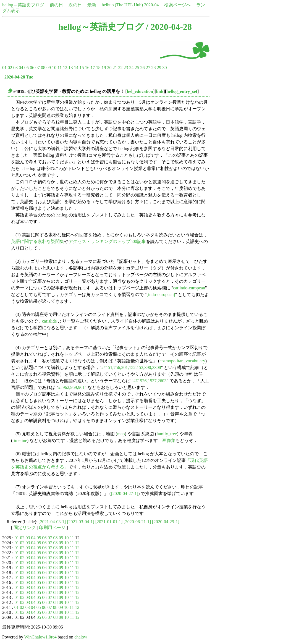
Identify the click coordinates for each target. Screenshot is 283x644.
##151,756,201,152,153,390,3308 (131, 367)
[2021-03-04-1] (81, 522)
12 (65, 68)
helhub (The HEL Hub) (122, 5)
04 (21, 68)
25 (137, 68)
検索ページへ (177, 5)
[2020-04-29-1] (166, 522)
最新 (92, 5)
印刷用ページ (52, 527)
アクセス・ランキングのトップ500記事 (107, 241)
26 (142, 68)
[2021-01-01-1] (109, 522)
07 (38, 68)
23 (126, 68)
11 (60, 68)
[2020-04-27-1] (125, 494)
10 (54, 68)
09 (49, 68)
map (121, 434)
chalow (81, 637)
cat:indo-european (189, 288)
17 (93, 68)
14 (76, 68)
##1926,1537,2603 (150, 381)
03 (15, 68)
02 (10, 68)
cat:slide (49, 321)
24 (131, 68)
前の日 (56, 5)
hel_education (140, 91)
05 (27, 68)
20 (109, 68)
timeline (20, 440)
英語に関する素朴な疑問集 (38, 241)
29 (159, 68)
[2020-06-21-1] (137, 522)
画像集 (169, 440)
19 (104, 68)
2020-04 (151, 5)
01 (4, 68)
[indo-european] (161, 294)
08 (43, 68)
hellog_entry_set (182, 91)
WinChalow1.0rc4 (40, 637)
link (160, 91)
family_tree (167, 434)
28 (153, 68)
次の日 (75, 5)
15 (82, 68)
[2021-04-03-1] (52, 522)
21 (115, 68)
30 (164, 68)
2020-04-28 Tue (19, 77)
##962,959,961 (72, 387)
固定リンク (25, 527)
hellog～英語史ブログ (23, 5)
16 (87, 68)
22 (120, 68)
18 (98, 68)
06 (32, 68)
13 (70, 68)
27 (148, 68)
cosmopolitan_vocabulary (182, 361)
